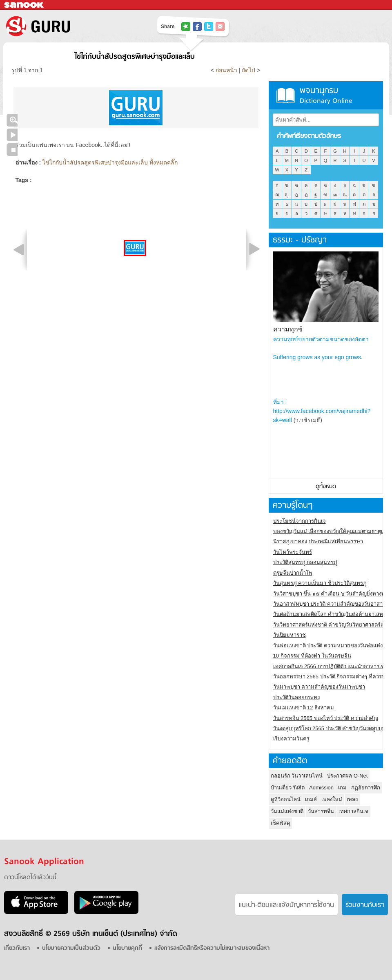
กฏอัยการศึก (366, 788)
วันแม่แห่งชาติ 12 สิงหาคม (304, 708)
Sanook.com (24, 5)
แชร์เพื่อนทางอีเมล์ (220, 27)
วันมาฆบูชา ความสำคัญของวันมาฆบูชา (319, 687)
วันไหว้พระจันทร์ (293, 552)
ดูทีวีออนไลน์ (286, 799)
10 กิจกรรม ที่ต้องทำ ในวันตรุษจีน (312, 656)
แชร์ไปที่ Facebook (197, 27)
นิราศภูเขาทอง (290, 541)
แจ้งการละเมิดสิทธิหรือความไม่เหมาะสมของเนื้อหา (212, 948)
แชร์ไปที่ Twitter (209, 27)
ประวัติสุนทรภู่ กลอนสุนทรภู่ (305, 562)
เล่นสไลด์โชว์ (12, 135)
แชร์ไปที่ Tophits (186, 27)
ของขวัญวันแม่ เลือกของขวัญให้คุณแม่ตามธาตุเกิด (331, 531)
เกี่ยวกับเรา (17, 948)
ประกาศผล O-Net (347, 776)
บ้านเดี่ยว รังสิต (288, 788)
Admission (321, 788)
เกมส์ (311, 799)
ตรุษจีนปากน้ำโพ (293, 573)
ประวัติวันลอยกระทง (296, 697)
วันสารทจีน (321, 811)
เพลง (352, 799)
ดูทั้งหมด (326, 487)
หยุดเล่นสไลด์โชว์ (12, 150)
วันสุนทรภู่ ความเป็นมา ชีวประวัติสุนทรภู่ (320, 583)
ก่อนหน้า (227, 70)
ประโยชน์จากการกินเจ (300, 521)
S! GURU (71, 26)
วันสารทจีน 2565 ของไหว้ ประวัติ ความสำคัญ (326, 718)
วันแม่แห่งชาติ (287, 811)
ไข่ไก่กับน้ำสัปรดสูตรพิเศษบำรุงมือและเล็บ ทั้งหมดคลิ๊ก (110, 162)
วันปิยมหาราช (290, 635)
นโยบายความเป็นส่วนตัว (71, 948)
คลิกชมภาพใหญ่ (12, 120)
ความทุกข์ (288, 329)
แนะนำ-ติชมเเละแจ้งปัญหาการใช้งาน (286, 905)
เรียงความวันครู (291, 739)
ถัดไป (248, 70)
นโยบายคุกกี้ (127, 948)
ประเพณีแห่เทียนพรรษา (336, 541)
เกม (342, 788)
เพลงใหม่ (332, 799)
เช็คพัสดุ (280, 823)
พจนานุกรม (326, 95)
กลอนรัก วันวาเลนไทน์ (297, 776)
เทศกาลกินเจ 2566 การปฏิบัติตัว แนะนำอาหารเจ (329, 666)
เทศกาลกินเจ (353, 811)
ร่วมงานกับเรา (365, 905)
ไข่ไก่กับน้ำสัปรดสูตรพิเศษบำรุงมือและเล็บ (135, 57)
